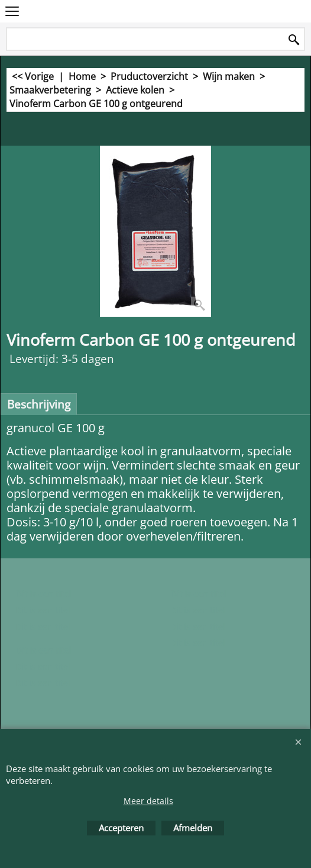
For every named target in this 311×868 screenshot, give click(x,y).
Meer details (148, 801)
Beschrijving (39, 404)
